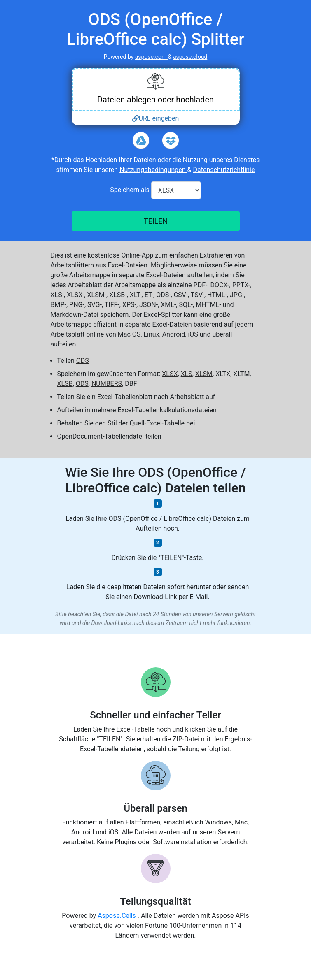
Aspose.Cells (118, 916)
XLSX (170, 374)
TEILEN (155, 221)
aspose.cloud (190, 57)
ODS (83, 361)
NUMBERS (107, 384)
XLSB (65, 384)
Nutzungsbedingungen (153, 170)
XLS (187, 374)
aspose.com (152, 57)
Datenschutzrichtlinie (224, 170)
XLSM (204, 374)
